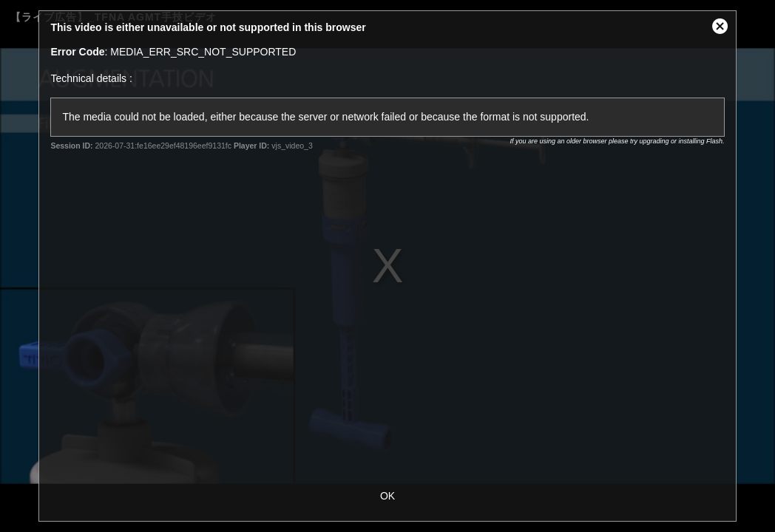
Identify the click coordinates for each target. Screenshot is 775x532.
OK (387, 496)
